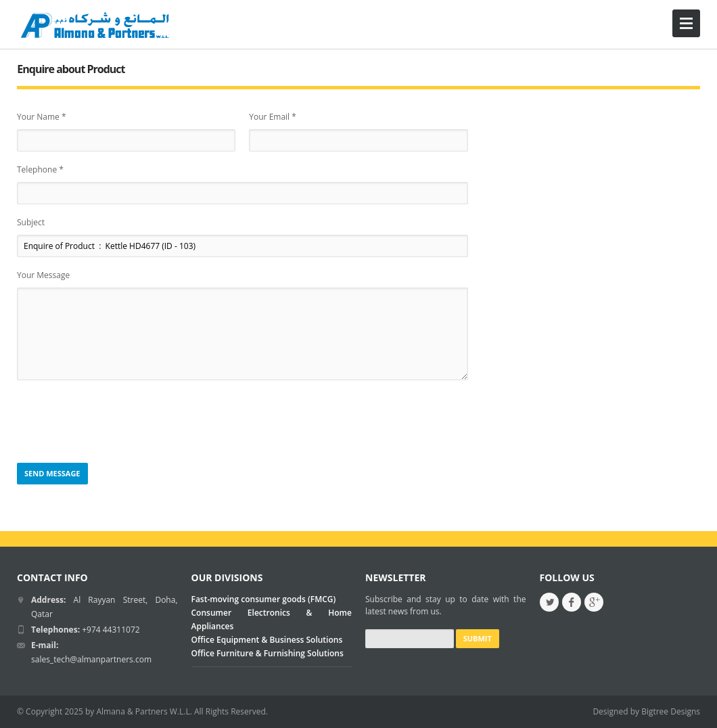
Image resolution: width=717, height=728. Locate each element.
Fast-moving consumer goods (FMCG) (264, 599)
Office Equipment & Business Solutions (267, 640)
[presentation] (120, 422)
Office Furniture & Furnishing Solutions (268, 653)
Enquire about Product (71, 69)
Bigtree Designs (671, 711)
